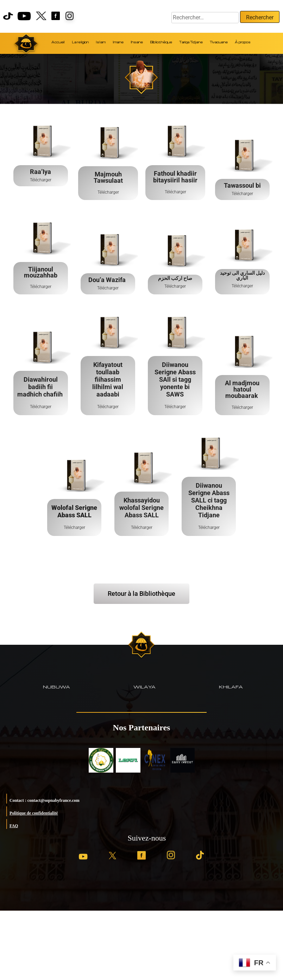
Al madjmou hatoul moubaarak (242, 389)
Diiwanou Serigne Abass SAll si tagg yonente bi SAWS (175, 379)
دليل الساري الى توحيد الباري (242, 275)
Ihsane (137, 42)
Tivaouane (219, 42)
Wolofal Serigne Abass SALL (74, 511)
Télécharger (41, 180)
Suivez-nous (147, 838)
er (117, 288)
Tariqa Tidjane (191, 42)
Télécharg (106, 288)
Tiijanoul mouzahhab (41, 272)
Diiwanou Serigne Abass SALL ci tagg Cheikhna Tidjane (209, 500)
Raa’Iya (40, 172)
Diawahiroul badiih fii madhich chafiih (41, 387)
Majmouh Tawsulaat (108, 177)
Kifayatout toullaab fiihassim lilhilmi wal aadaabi (108, 379)
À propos (243, 42)
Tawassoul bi (242, 185)
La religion (80, 42)
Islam (101, 42)
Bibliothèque (161, 42)
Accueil (58, 42)
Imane (118, 42)
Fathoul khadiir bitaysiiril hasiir (175, 177)
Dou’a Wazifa (108, 280)
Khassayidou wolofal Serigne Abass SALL (141, 508)
